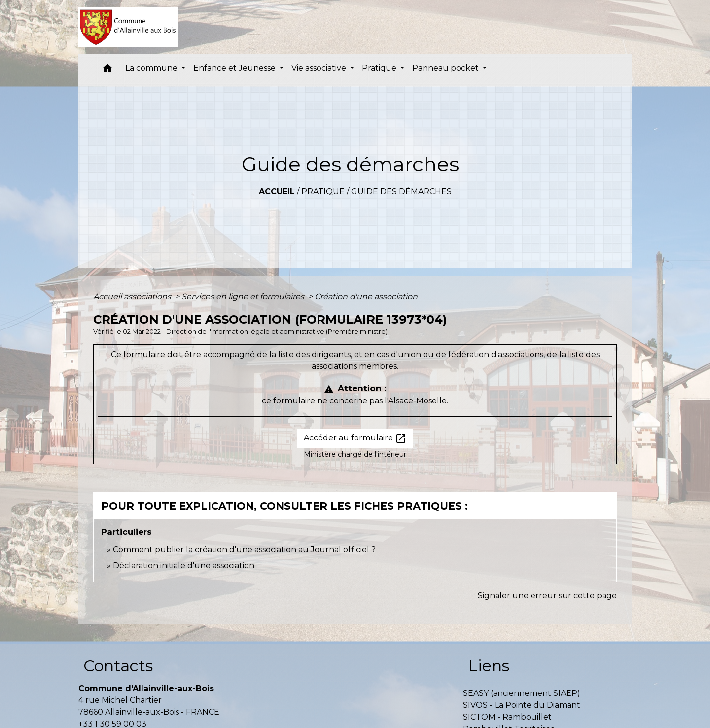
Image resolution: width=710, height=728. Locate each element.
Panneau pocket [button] (446, 68)
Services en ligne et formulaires (244, 297)
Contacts (118, 666)
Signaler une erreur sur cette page (547, 596)
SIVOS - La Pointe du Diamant (522, 705)
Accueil (277, 192)
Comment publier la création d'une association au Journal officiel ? (244, 550)
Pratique (323, 192)
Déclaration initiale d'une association (185, 565)
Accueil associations (133, 297)
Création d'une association (366, 297)
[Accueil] (128, 27)
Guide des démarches (401, 192)
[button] (107, 70)
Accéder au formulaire (355, 438)
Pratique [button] (380, 68)
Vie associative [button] (320, 68)
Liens (489, 666)
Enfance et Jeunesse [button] (235, 68)
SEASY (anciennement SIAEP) (522, 693)
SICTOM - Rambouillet (507, 717)
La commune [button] (152, 68)
